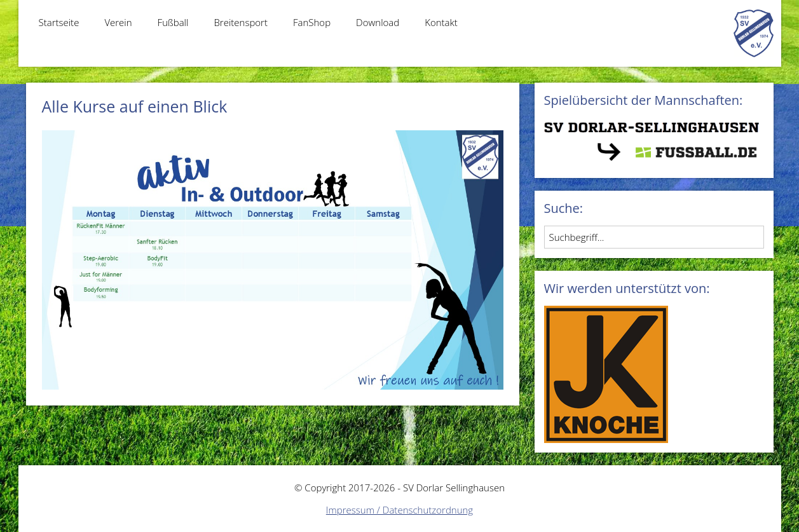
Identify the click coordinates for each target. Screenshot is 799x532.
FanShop (312, 22)
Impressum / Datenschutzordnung (399, 510)
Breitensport (241, 22)
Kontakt (441, 22)
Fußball (173, 22)
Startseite (59, 22)
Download (378, 22)
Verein (118, 22)
